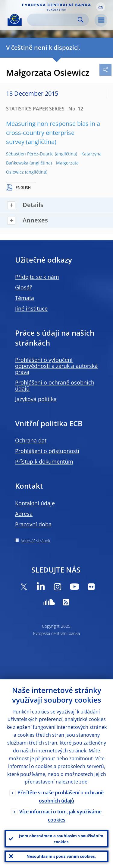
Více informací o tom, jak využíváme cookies (60, 816)
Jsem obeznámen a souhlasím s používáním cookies (61, 839)
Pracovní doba (33, 524)
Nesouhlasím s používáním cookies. (61, 856)
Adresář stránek (35, 541)
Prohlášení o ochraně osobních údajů (55, 385)
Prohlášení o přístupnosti (47, 451)
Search (81, 20)
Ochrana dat (31, 440)
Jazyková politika (36, 399)
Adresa (24, 514)
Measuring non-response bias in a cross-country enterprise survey (53, 133)
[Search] (53, 20)
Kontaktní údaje (35, 503)
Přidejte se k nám (37, 277)
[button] (101, 7)
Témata (25, 298)
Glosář (23, 287)
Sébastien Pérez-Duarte (30, 154)
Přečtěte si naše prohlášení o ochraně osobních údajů (61, 797)
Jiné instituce (31, 308)
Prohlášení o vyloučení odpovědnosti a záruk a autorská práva (56, 366)
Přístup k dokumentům (44, 461)
